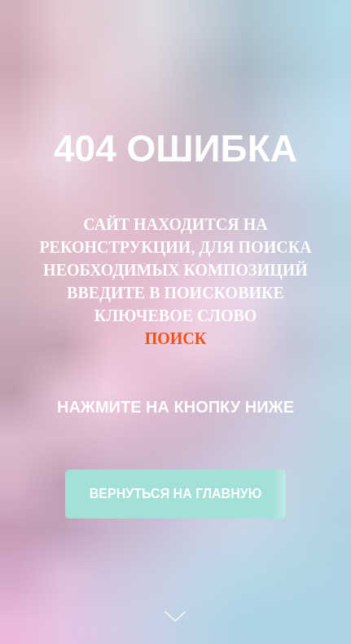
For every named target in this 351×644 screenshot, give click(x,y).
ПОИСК (176, 338)
